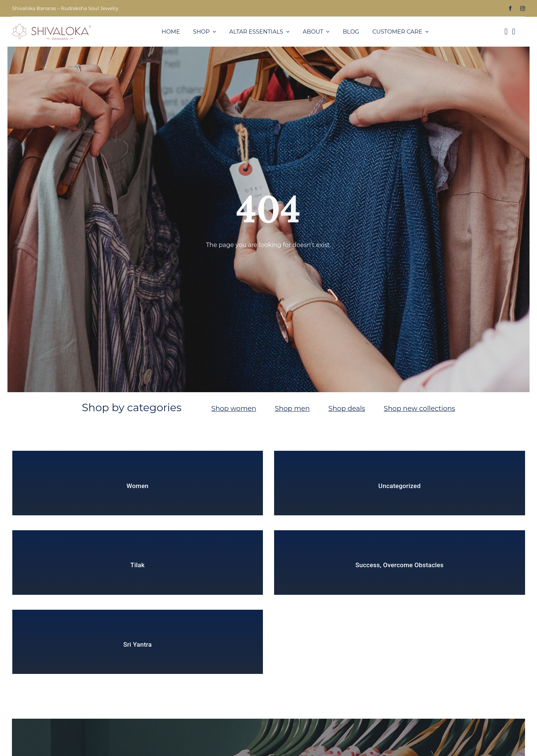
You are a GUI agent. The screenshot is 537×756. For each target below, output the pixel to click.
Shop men (292, 409)
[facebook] (510, 8)
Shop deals (347, 409)
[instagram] (523, 8)
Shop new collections (419, 409)
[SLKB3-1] (51, 26)
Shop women (234, 409)
